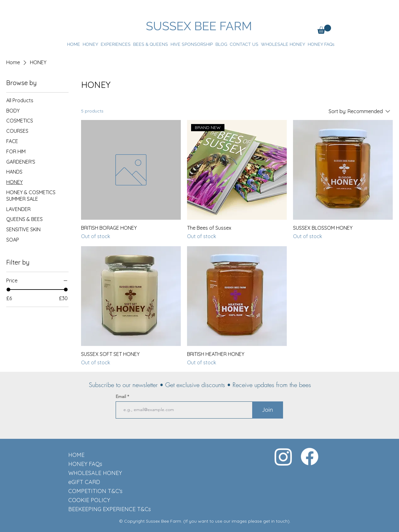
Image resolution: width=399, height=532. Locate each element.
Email (121, 396)
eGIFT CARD (84, 482)
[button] (324, 29)
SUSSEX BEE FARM (199, 26)
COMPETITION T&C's (90, 491)
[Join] (268, 410)
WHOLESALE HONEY (90, 473)
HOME (76, 455)
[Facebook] (310, 457)
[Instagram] (283, 457)
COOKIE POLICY (89, 500)
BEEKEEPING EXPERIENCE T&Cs (90, 509)
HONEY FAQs (85, 464)
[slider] (8, 290)
